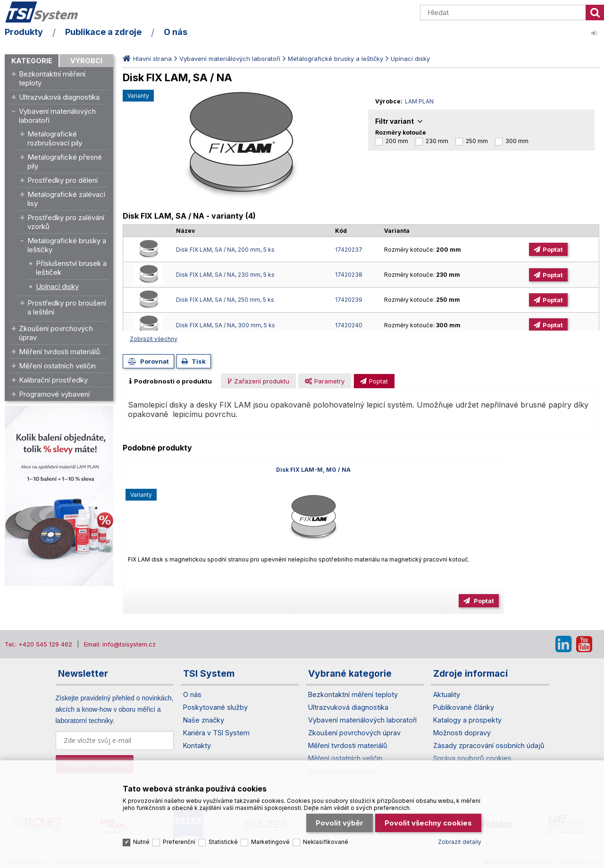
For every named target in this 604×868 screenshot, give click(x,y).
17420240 (349, 325)
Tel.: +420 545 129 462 (38, 644)
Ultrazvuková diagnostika (59, 97)
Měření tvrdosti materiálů (59, 352)
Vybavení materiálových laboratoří (57, 116)
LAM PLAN (419, 101)
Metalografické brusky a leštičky (67, 245)
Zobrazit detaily (460, 823)
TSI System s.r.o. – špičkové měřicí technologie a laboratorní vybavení (59, 16)
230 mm (437, 141)
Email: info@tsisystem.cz (120, 644)
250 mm (477, 141)
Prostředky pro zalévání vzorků (66, 222)
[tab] (171, 381)
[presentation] (171, 381)
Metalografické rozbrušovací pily (55, 138)
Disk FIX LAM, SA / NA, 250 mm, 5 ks (225, 300)
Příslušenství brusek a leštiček (71, 268)
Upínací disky (57, 286)
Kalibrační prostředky (53, 380)
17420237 (349, 250)
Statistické (223, 823)
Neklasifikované (326, 823)
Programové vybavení (54, 394)
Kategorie (32, 61)
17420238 (349, 275)
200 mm (397, 141)
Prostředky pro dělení (63, 180)
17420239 (349, 300)
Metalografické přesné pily (65, 162)
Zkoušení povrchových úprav (56, 333)
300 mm (517, 141)
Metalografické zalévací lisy (66, 199)
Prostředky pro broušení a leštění (67, 307)
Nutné (141, 823)
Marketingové (270, 823)
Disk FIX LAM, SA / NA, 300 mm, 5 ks (226, 325)
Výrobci (86, 61)
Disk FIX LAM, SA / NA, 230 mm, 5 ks (225, 275)
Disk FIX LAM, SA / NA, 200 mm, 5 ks (225, 250)
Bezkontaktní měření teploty (52, 78)
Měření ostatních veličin (57, 366)
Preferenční (179, 823)
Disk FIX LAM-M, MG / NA (199, 470)
